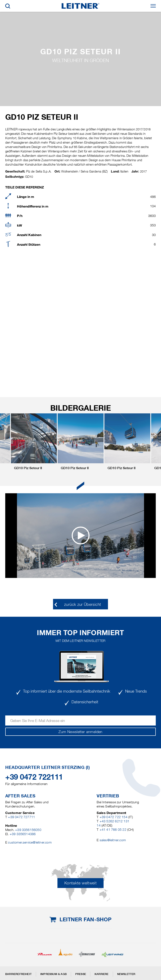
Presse (81, 974)
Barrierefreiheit (18, 974)
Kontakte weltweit (80, 883)
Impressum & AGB (53, 974)
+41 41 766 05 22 (113, 830)
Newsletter (126, 974)
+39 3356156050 (28, 830)
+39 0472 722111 (34, 777)
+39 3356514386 (23, 834)
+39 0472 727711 (21, 817)
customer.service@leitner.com (30, 842)
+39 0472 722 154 (114, 817)
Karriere (102, 974)
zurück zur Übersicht (83, 604)
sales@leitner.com (113, 840)
